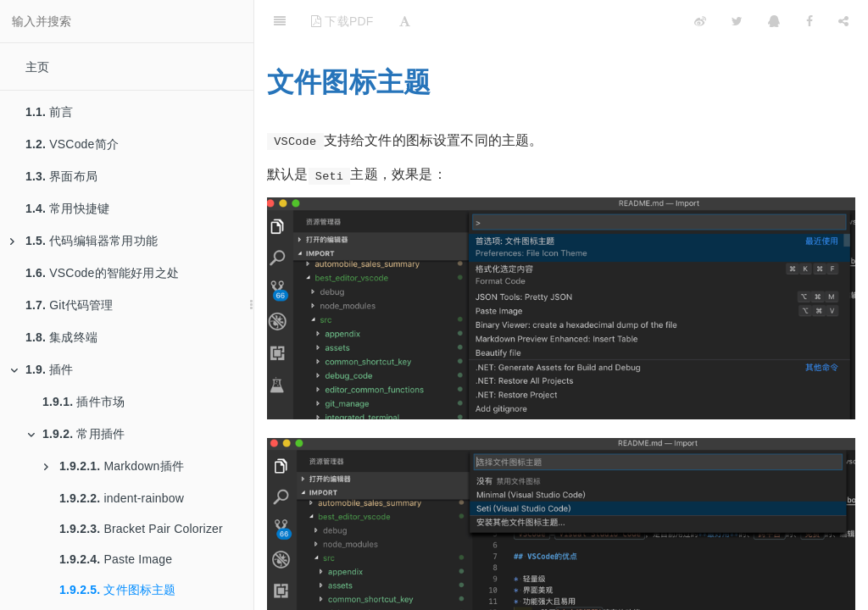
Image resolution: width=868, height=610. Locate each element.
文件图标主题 (118, 590)
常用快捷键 (67, 208)
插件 (42, 369)
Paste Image (116, 559)
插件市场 (83, 402)
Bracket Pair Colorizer (141, 529)
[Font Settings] (405, 21)
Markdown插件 (114, 466)
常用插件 (76, 434)
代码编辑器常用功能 (84, 241)
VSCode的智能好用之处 (102, 273)
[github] (626, 21)
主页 (37, 67)
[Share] (843, 21)
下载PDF (342, 21)
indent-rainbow (122, 498)
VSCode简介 (72, 144)
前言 (50, 112)
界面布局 (61, 176)
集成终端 (61, 337)
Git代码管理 (70, 305)
